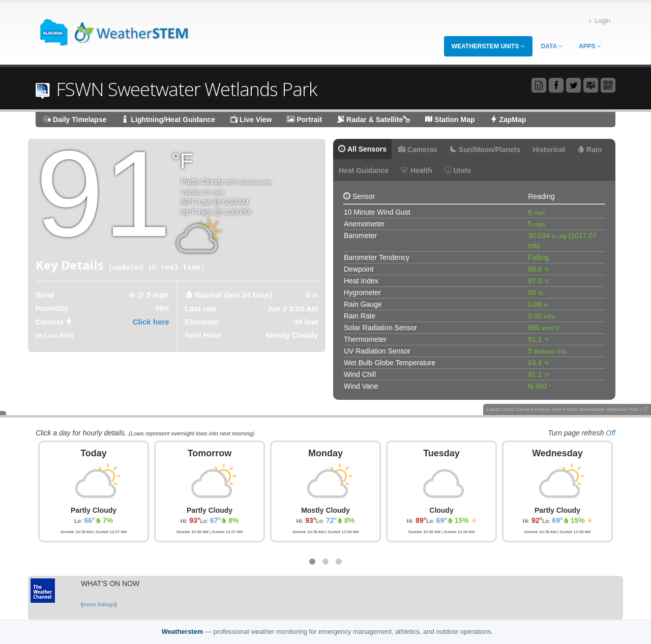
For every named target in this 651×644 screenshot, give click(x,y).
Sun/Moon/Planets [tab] (485, 150)
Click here (151, 322)
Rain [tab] (589, 150)
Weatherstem (182, 632)
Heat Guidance (364, 170)
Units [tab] (458, 170)
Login (600, 21)
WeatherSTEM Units (488, 46)
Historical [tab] (549, 150)
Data (552, 46)
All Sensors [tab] (362, 149)
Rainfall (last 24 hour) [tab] (234, 295)
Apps (590, 46)
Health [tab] (417, 170)
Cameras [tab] (418, 150)
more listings (99, 604)
